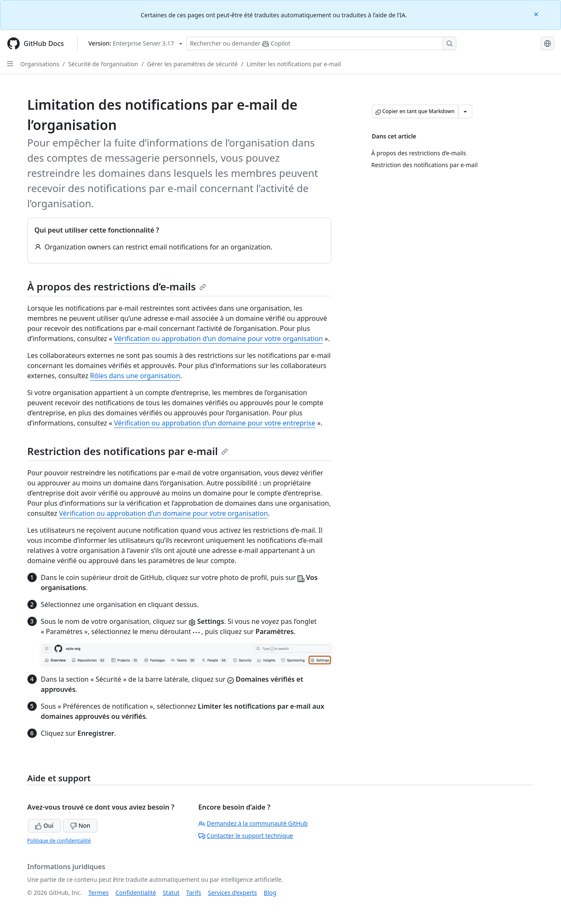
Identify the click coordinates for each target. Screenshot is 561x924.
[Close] (537, 14)
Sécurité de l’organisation (103, 64)
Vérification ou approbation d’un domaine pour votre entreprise (215, 423)
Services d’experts (232, 893)
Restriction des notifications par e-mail (128, 451)
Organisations (40, 64)
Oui (44, 825)
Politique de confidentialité (59, 841)
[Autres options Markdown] (465, 111)
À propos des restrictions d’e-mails (117, 286)
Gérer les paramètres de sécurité (192, 64)
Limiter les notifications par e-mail (294, 64)
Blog (270, 893)
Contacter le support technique (246, 836)
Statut (171, 893)
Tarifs (194, 893)
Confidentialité (136, 893)
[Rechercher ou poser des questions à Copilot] (321, 43)
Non (80, 825)
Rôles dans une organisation (135, 376)
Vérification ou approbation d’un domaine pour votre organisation (218, 339)
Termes (98, 893)
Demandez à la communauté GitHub (253, 823)
